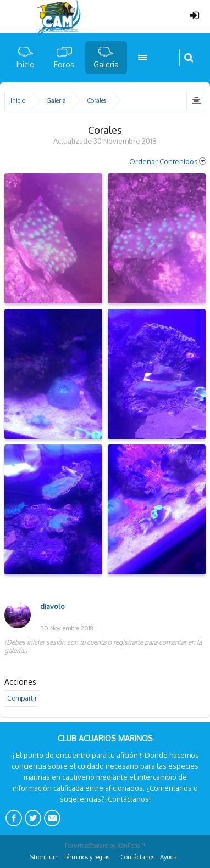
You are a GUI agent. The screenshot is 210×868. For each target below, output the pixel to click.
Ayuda (168, 857)
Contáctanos (137, 857)
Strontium (44, 857)
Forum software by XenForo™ (105, 846)
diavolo (52, 606)
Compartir (22, 698)
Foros (64, 64)
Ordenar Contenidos (168, 161)
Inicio (26, 64)
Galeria (106, 64)
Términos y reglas (87, 857)
